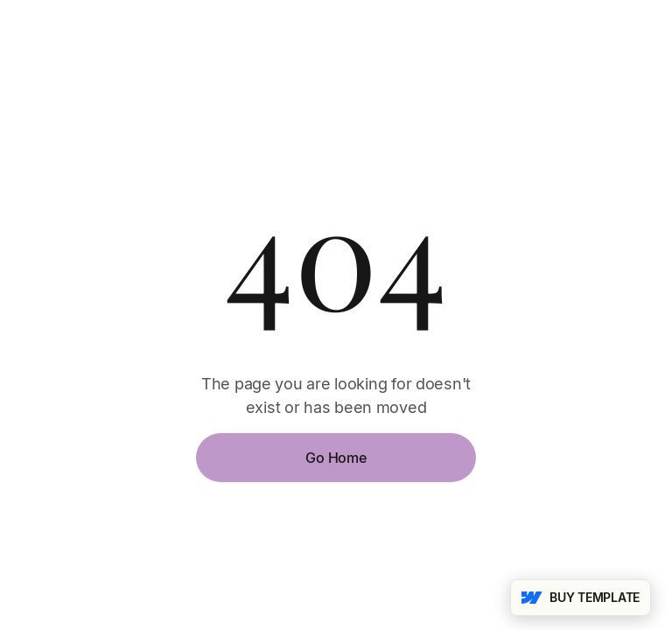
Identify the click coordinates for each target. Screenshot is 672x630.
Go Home (336, 458)
